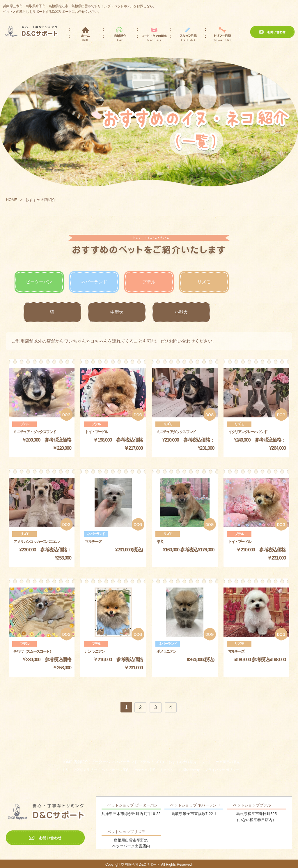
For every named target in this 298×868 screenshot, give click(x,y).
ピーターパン (39, 282)
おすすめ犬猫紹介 (183, 762)
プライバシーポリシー (222, 770)
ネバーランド (94, 282)
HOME (11, 200)
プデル (149, 282)
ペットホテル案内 (116, 770)
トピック (167, 770)
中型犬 (117, 312)
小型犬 (181, 312)
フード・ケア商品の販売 (221, 762)
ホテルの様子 (145, 770)
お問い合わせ (189, 770)
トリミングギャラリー (79, 770)
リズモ (204, 282)
